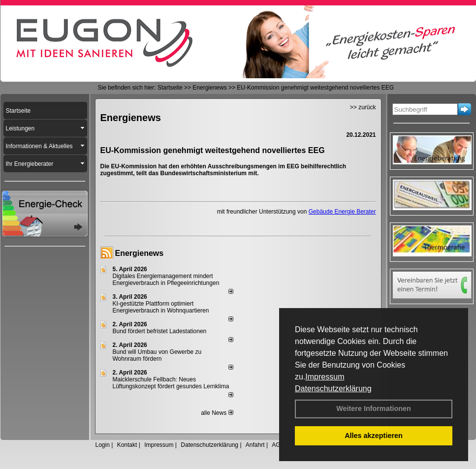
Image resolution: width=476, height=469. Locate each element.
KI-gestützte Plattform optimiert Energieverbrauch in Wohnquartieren (161, 307)
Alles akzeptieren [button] (374, 436)
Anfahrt (255, 445)
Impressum (325, 377)
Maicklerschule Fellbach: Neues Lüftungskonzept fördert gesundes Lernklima (171, 383)
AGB (278, 445)
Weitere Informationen (374, 408)
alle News (217, 413)
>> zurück (363, 107)
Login (103, 445)
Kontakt (127, 445)
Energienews (140, 253)
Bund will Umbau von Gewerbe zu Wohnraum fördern (157, 355)
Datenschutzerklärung (333, 389)
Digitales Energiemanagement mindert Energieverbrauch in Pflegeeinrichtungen (166, 280)
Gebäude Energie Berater (342, 212)
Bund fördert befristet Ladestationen (160, 331)
